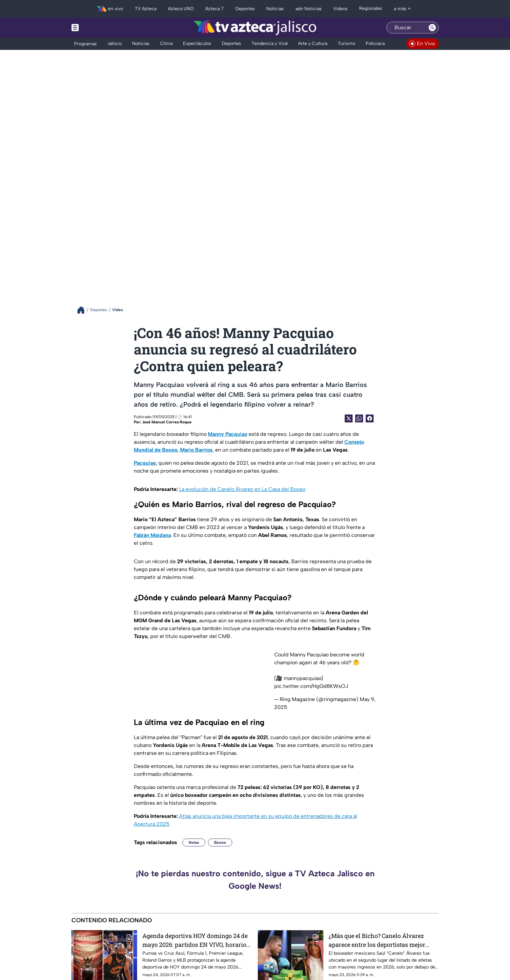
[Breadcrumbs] (83, 310)
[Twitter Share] (349, 418)
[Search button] (432, 28)
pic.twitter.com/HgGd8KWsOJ (311, 686)
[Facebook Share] (370, 418)
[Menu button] (98, 28)
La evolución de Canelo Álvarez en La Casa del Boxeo (242, 489)
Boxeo (220, 842)
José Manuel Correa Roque (167, 422)
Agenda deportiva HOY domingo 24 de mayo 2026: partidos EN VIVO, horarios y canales (196, 940)
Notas (194, 842)
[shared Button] (359, 418)
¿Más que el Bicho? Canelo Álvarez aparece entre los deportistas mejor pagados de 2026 (377, 940)
